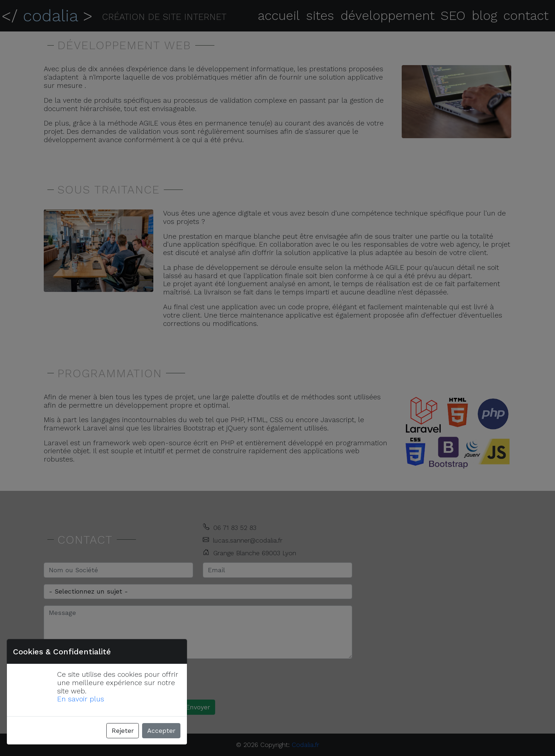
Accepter (161, 731)
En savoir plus (81, 699)
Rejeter (123, 731)
